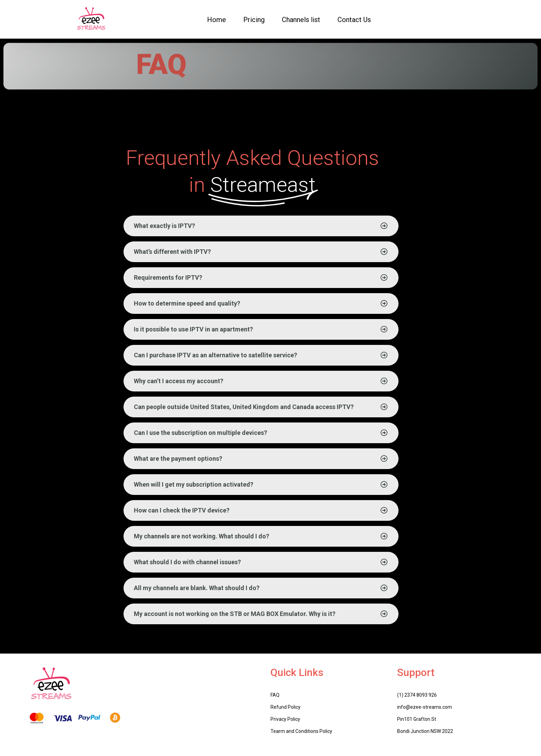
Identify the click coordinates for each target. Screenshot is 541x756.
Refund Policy (286, 707)
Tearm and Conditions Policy (301, 731)
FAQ (275, 695)
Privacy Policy (285, 719)
